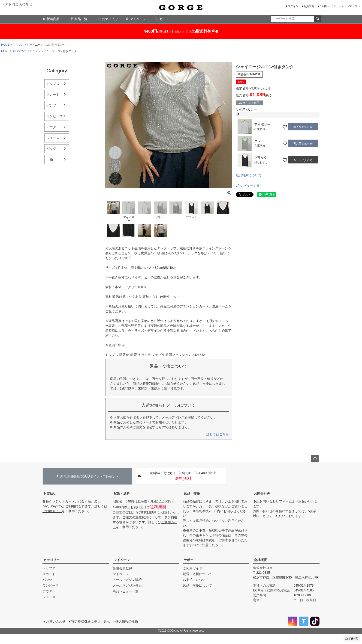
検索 (318, 19)
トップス (18, 45)
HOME (5, 45)
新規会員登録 (122, 568)
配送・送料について (197, 574)
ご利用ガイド (328, 6)
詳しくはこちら (218, 434)
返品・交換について (197, 585)
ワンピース (54, 116)
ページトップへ (315, 458)
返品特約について (249, 175)
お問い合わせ (56, 621)
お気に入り (108, 19)
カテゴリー (51, 560)
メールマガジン (350, 6)
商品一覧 (79, 19)
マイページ (136, 19)
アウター (53, 127)
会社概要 (260, 560)
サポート (190, 560)
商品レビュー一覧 (126, 591)
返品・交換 (192, 493)
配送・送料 (122, 493)
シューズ (53, 138)
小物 (50, 160)
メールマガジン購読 (127, 580)
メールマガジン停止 (127, 585)
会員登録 (309, 6)
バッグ (51, 149)
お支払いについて (196, 580)
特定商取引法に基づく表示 (90, 621)
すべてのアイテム (24, 51)
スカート (53, 95)
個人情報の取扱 (127, 621)
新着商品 (51, 19)
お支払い (50, 493)
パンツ (51, 105)
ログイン (293, 6)
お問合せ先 (262, 493)
